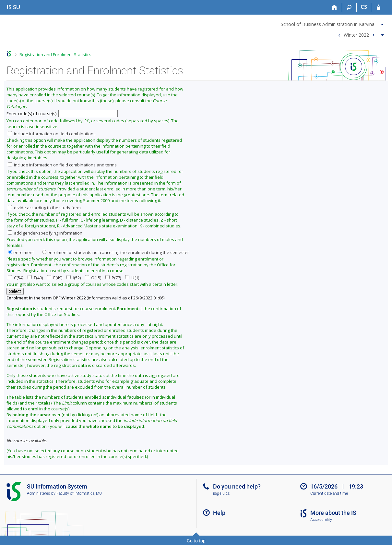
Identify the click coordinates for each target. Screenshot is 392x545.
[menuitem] (333, 23)
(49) (35, 278)
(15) (93, 278)
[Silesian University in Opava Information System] (13, 7)
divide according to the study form (44, 208)
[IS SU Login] (379, 7)
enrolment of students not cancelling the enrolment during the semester (116, 252)
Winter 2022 (356, 35)
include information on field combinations (52, 134)
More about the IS (333, 513)
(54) (16, 278)
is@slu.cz (221, 493)
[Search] (349, 7)
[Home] (335, 7)
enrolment (21, 252)
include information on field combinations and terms (62, 165)
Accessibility (321, 520)
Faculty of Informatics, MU (79, 493)
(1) (132, 278)
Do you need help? (237, 486)
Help (219, 513)
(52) (74, 278)
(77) (113, 278)
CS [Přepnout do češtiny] (364, 7)
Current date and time (329, 493)
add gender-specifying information (45, 233)
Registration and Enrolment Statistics (55, 54)
